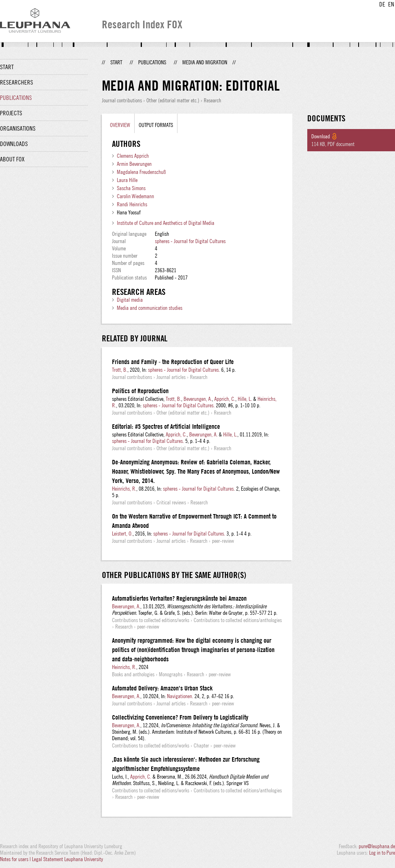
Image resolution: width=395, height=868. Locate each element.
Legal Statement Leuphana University (68, 859)
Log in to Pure (382, 853)
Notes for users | (16, 859)
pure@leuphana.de (377, 846)
